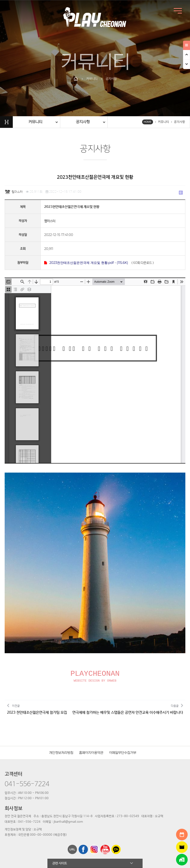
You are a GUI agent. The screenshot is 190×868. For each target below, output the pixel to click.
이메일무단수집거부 (123, 712)
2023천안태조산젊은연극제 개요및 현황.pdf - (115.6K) (86, 263)
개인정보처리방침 (61, 712)
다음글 (128, 668)
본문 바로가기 (0, 0)
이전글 (37, 668)
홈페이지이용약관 (91, 712)
